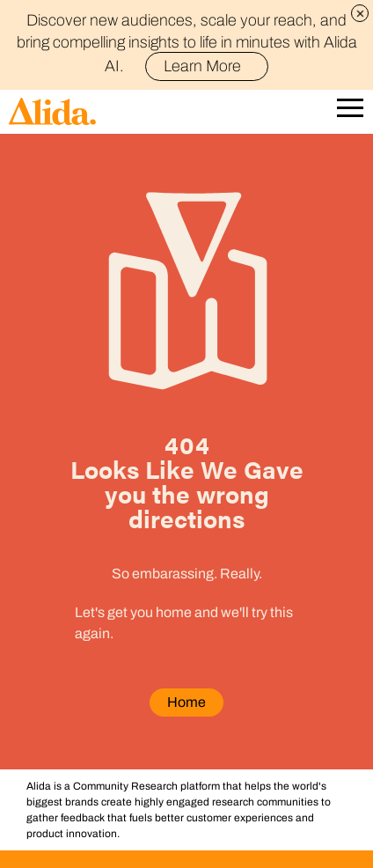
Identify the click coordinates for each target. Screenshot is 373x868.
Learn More (210, 66)
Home (186, 702)
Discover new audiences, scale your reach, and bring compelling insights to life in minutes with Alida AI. (187, 43)
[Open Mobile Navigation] (350, 111)
